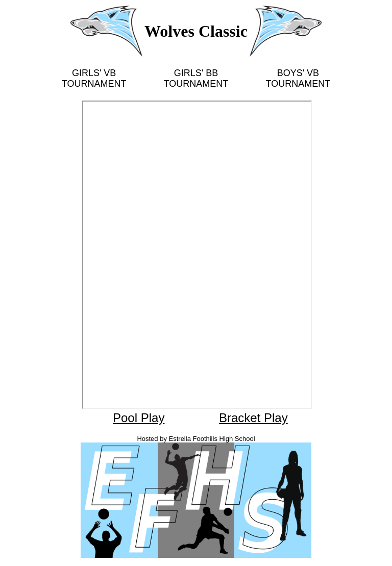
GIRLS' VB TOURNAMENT (94, 78)
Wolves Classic (196, 31)
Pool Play (139, 418)
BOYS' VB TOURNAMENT (298, 78)
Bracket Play (253, 418)
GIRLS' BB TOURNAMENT (196, 78)
